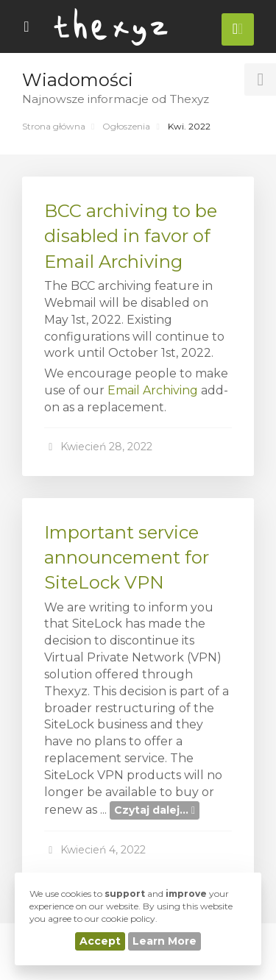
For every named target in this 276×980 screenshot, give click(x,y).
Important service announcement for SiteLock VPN (127, 558)
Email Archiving (153, 390)
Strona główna (54, 126)
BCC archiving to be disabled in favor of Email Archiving (131, 236)
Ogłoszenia (126, 126)
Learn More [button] (164, 941)
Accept (100, 941)
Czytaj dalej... (155, 810)
